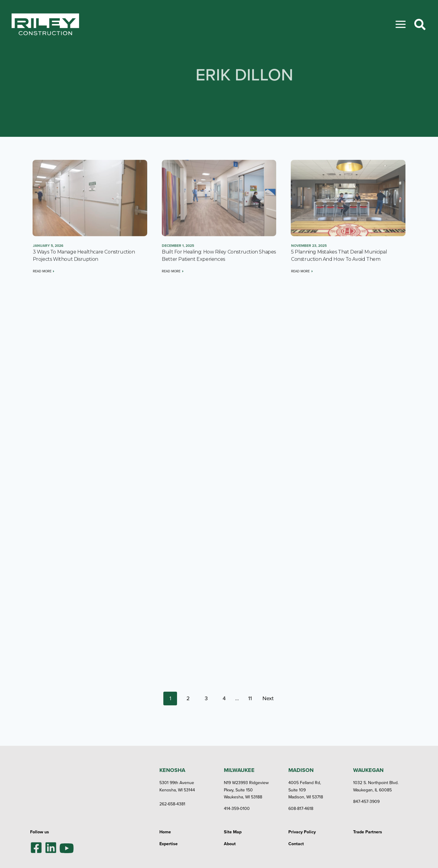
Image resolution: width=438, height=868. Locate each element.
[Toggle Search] (420, 24)
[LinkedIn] (51, 846)
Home (165, 830)
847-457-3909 (367, 799)
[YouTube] (67, 845)
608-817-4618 (301, 806)
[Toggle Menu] (401, 24)
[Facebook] (36, 846)
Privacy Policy (302, 830)
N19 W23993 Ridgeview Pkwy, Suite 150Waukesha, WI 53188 (247, 788)
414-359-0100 (237, 806)
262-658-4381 (173, 802)
